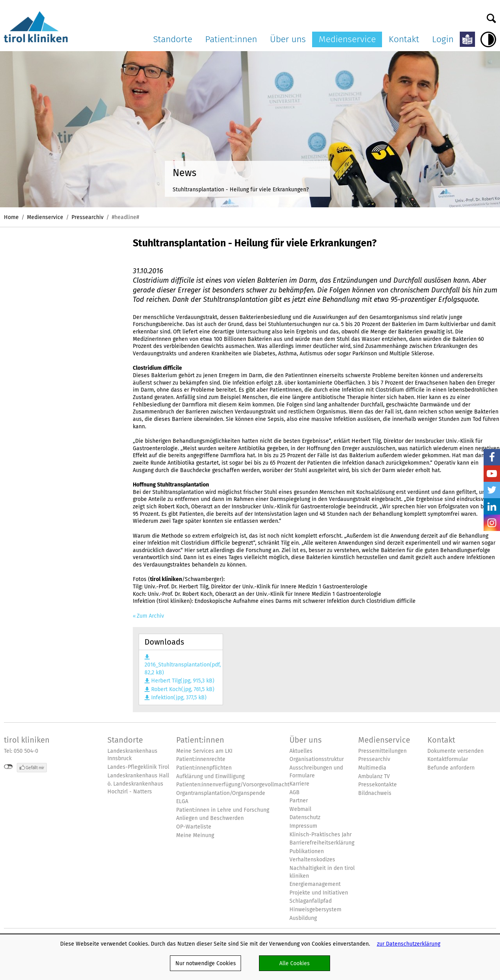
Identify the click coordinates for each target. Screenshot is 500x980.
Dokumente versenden (455, 751)
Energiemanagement (315, 884)
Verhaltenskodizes (312, 860)
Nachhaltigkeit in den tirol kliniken (322, 872)
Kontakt (404, 39)
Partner (299, 801)
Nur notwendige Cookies (206, 963)
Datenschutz (305, 817)
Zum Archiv (150, 616)
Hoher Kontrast (488, 39)
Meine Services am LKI (204, 751)
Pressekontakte (378, 785)
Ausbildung (303, 918)
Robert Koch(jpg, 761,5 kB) (183, 689)
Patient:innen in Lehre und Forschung (223, 810)
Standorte (173, 39)
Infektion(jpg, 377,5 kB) (179, 698)
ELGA (182, 801)
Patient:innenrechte (201, 759)
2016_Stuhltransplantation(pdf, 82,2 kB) (181, 668)
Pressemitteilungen (382, 751)
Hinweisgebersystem (315, 910)
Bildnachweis (375, 793)
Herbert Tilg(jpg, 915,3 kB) (183, 681)
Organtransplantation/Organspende (221, 793)
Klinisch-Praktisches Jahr (321, 835)
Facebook (492, 457)
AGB (295, 792)
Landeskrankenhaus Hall (138, 776)
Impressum (303, 826)
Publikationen (307, 851)
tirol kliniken (27, 740)
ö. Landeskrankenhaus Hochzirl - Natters (135, 788)
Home (11, 217)
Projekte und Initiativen (319, 893)
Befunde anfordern (451, 768)
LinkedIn (492, 506)
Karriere (299, 784)
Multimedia (372, 768)
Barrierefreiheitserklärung (322, 843)
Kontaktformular (448, 759)
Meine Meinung (195, 835)
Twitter (492, 490)
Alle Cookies (295, 963)
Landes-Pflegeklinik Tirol (138, 767)
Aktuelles (301, 751)
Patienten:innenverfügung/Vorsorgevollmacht (233, 785)
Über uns (288, 39)
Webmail (300, 809)
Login (443, 39)
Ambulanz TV (374, 776)
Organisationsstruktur (317, 759)
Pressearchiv (87, 217)
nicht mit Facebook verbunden (8, 767)
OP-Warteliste (194, 827)
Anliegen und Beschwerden (210, 818)
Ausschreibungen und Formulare (316, 772)
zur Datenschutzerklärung (409, 944)
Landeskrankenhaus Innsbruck (132, 755)
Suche (491, 16)
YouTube (492, 474)
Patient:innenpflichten (204, 768)
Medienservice (347, 39)
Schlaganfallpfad (311, 901)
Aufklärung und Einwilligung (210, 776)
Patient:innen (231, 39)
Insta (492, 523)
